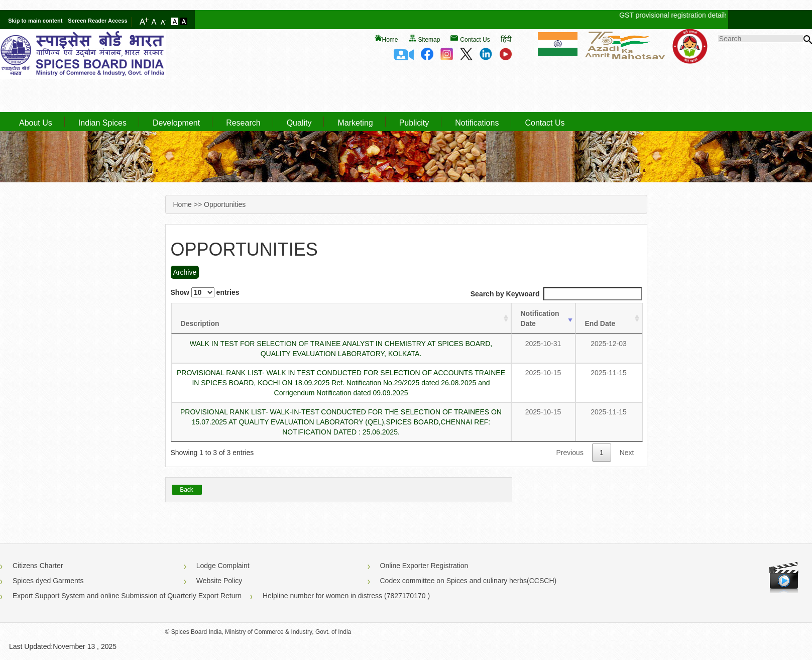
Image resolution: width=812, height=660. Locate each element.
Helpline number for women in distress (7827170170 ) (346, 596)
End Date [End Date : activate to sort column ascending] (600, 323)
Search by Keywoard (556, 294)
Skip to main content (35, 21)
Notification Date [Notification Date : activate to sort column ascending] (540, 318)
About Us (36, 123)
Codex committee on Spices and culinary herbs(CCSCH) (469, 581)
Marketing (355, 123)
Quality (299, 123)
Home (390, 40)
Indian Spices (102, 123)
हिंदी (506, 39)
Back (187, 490)
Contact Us (475, 40)
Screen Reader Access (97, 21)
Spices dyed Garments (48, 581)
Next (627, 453)
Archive (185, 272)
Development (176, 123)
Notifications (477, 123)
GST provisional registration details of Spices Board (706, 15)
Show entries (205, 292)
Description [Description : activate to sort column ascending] (200, 323)
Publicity (414, 123)
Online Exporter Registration (424, 566)
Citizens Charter (38, 566)
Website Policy (219, 581)
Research (243, 123)
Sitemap (429, 40)
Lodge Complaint (223, 566)
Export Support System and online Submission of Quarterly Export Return (127, 596)
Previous (569, 453)
